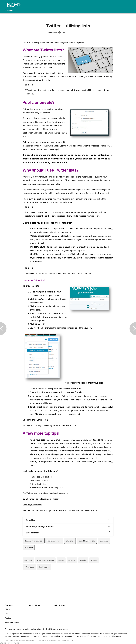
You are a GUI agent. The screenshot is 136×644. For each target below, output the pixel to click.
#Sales (61, 560)
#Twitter (72, 560)
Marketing (29, 547)
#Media (83, 560)
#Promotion (29, 567)
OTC (6, 614)
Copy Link (68, 520)
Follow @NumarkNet (32, 505)
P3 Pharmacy (92, 636)
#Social (94, 560)
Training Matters (80, 636)
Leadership (104, 541)
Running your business (34, 541)
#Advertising (44, 567)
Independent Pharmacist (111, 636)
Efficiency (70, 541)
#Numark (28, 560)
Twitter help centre (35, 493)
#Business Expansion (45, 560)
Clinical (7, 609)
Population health (12, 622)
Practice (8, 618)
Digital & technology (87, 541)
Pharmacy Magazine (64, 636)
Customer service (54, 541)
